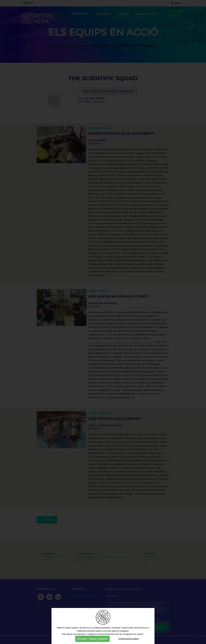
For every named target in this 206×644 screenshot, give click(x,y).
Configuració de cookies (128, 639)
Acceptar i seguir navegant (92, 639)
